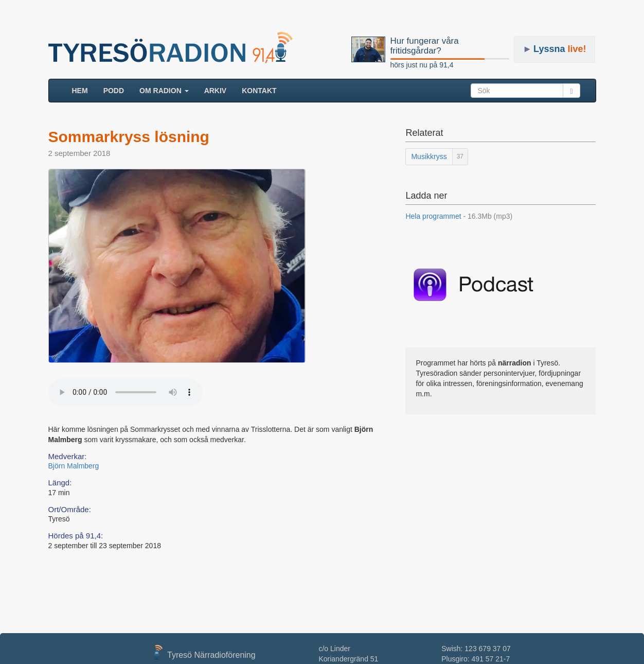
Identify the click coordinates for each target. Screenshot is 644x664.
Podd (114, 91)
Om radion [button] (164, 91)
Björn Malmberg (74, 466)
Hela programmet (459, 216)
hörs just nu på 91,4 (422, 65)
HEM (84, 90)
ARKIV (216, 91)
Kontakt (259, 91)
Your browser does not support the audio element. (126, 392)
